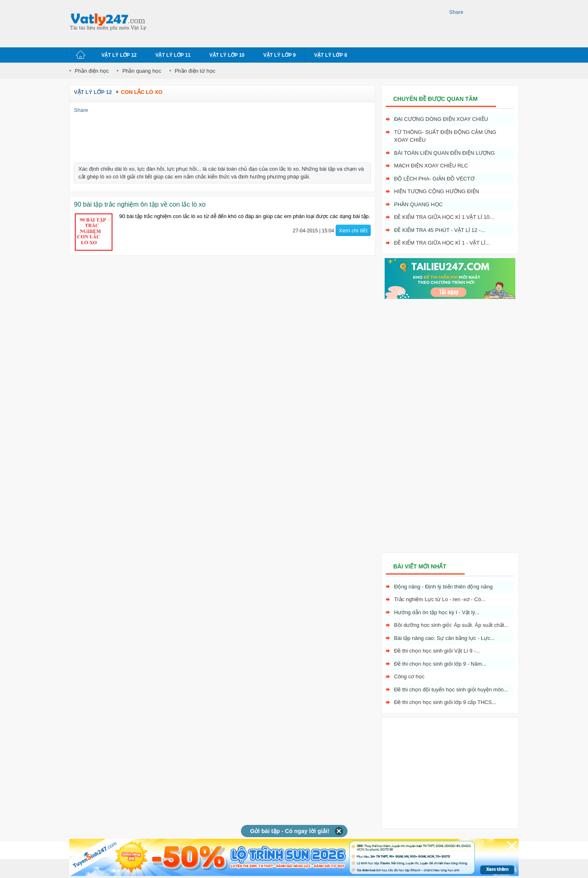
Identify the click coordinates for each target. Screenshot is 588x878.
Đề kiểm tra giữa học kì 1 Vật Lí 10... (444, 217)
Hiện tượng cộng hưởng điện (437, 191)
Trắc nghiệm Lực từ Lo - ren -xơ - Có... (440, 599)
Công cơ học (409, 676)
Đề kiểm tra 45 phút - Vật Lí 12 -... (440, 230)
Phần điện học (92, 71)
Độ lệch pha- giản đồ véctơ (434, 179)
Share (456, 12)
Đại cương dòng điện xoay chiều (441, 119)
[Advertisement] (300, 22)
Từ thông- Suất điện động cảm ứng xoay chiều (445, 136)
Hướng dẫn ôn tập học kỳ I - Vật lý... (437, 612)
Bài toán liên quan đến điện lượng (444, 153)
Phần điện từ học (195, 71)
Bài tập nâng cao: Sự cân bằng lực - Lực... (444, 638)
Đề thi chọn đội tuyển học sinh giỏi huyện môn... (451, 690)
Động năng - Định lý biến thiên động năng (443, 587)
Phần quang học (141, 71)
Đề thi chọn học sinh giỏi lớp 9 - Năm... (440, 664)
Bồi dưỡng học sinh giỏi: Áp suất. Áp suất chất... (451, 625)
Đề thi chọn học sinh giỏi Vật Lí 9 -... (437, 651)
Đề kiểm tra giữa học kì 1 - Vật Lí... (442, 243)
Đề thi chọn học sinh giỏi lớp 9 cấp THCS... (445, 702)
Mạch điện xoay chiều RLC (431, 166)
